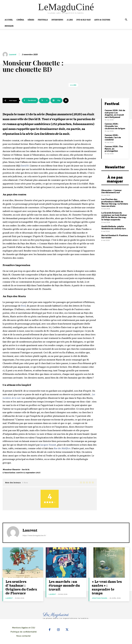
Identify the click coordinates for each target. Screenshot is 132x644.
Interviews (57, 20)
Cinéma (20, 20)
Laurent (13, 54)
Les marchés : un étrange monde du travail (62, 584)
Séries (31, 20)
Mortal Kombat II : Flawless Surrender (114, 229)
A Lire (70, 20)
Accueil (9, 20)
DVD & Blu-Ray (83, 20)
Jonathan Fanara (100, 592)
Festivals (43, 20)
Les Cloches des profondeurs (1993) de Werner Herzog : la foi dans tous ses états (114, 196)
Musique (9, 26)
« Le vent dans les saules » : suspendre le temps (108, 584)
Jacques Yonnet (48, 445)
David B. (25, 166)
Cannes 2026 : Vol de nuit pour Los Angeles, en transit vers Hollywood (115, 113)
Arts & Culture (102, 20)
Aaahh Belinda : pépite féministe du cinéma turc (113, 220)
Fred (23, 306)
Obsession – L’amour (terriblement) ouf (111, 185)
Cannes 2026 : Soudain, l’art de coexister (116, 135)
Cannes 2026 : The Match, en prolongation (116, 144)
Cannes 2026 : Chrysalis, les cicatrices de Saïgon (116, 125)
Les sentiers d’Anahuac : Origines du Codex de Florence (22, 584)
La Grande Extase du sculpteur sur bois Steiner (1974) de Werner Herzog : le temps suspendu (114, 209)
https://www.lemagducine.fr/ (34, 535)
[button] (126, 20)
